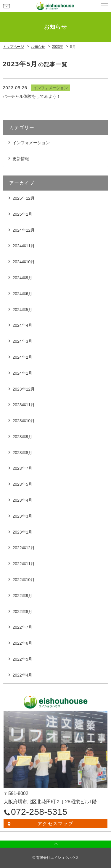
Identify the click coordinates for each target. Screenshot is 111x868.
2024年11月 (24, 246)
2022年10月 (24, 580)
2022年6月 (22, 643)
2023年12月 (24, 389)
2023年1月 (22, 532)
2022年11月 (24, 564)
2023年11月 (24, 405)
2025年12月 (24, 198)
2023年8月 (22, 453)
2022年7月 (22, 627)
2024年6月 (22, 294)
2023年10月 (24, 421)
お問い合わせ (7, 6)
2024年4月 (22, 325)
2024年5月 (22, 310)
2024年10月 (24, 262)
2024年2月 (22, 357)
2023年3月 (22, 516)
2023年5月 (22, 484)
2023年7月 (22, 468)
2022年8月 (22, 612)
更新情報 (21, 159)
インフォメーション (31, 143)
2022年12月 (24, 548)
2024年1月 (22, 373)
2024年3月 (22, 341)
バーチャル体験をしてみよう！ (32, 96)
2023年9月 (22, 437)
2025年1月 (22, 214)
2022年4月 (22, 675)
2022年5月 (22, 659)
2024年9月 (22, 278)
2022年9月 (22, 596)
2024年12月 (24, 230)
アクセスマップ (55, 824)
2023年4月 (22, 500)
